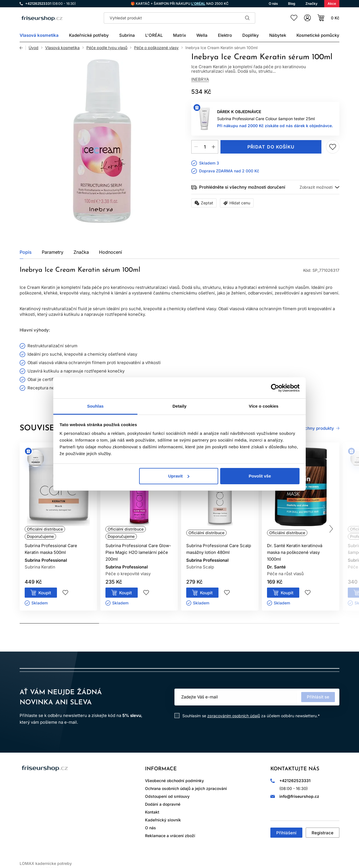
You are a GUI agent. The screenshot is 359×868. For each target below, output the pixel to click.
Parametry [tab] (53, 252)
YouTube (72, 788)
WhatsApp (56, 788)
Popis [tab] (26, 252)
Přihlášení (286, 833)
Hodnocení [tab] (111, 252)
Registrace (323, 833)
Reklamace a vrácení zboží (170, 836)
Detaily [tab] (179, 406)
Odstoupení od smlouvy (167, 796)
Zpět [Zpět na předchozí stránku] (23, 48)
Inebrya (200, 79)
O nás (150, 828)
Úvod (34, 48)
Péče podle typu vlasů (107, 48)
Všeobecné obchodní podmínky (174, 781)
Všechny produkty (316, 428)
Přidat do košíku (271, 147)
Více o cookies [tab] (264, 406)
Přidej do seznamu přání (333, 147)
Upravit (179, 476)
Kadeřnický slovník (163, 820)
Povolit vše (260, 476)
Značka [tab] (81, 252)
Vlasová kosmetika (62, 48)
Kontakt (152, 812)
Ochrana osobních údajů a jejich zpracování (186, 788)
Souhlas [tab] (95, 406)
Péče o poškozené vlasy (156, 48)
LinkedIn (88, 788)
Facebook (40, 788)
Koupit (45, 593)
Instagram (25, 788)
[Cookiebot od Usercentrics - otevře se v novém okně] (275, 388)
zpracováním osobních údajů (234, 716)
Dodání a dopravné (163, 804)
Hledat (247, 18)
